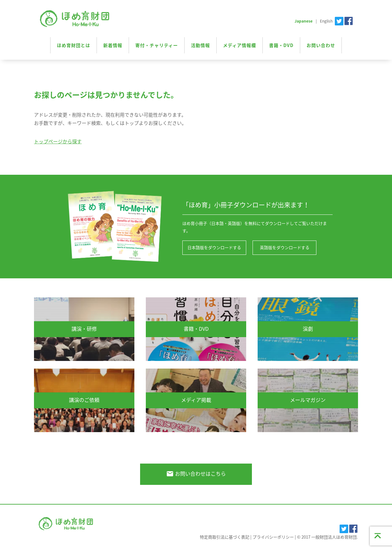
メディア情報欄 (240, 45)
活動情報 (200, 45)
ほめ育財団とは (74, 45)
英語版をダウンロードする (284, 248)
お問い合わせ (321, 45)
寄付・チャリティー (157, 45)
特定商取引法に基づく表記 (225, 537)
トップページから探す (58, 141)
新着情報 (113, 45)
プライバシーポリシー (273, 537)
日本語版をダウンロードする (214, 248)
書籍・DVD (281, 45)
